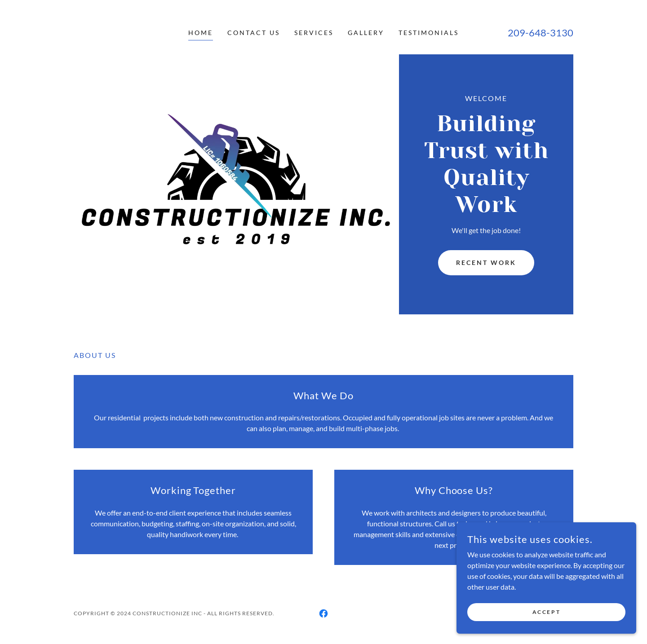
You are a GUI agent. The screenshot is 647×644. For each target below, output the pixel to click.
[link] (323, 613)
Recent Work (486, 262)
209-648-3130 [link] (541, 33)
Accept (546, 612)
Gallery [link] (366, 33)
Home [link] (201, 33)
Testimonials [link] (429, 33)
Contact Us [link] (254, 33)
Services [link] (314, 33)
